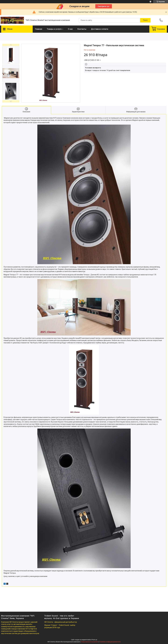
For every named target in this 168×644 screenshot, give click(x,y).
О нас (70, 29)
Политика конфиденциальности (110, 642)
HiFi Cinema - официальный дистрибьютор (61, 622)
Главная (39, 29)
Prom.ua (94, 640)
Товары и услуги (54, 29)
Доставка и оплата (100, 29)
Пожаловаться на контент (90, 642)
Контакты (82, 29)
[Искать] (145, 20)
